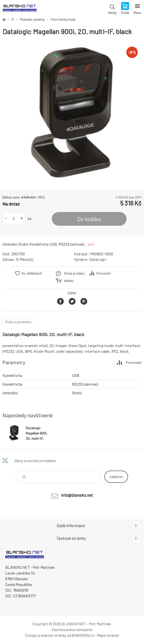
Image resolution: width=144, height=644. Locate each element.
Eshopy (31, 635)
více (91, 244)
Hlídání (69, 281)
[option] (72, 113)
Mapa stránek (108, 635)
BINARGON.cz (83, 635)
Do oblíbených (32, 273)
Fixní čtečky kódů (63, 19)
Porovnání (104, 273)
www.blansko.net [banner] (20, 9)
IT (13, 19)
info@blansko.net (77, 495)
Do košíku (89, 219)
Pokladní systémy (32, 19)
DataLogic (98, 259)
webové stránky (54, 635)
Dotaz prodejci (74, 273)
